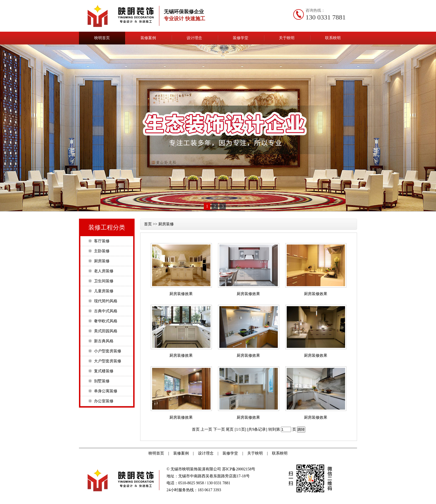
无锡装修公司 (21, 502)
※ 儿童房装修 (101, 291)
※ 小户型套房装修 (105, 351)
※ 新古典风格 (101, 341)
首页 (148, 224)
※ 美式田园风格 (103, 331)
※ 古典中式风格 (103, 311)
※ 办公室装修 (101, 401)
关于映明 (287, 38)
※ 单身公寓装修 (103, 391)
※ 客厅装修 (99, 241)
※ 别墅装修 (99, 381)
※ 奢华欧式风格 (103, 321)
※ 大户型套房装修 (105, 361)
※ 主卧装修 (99, 251)
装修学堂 (241, 38)
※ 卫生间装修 (101, 281)
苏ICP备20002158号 (239, 469)
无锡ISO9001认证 (5, 502)
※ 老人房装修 (101, 271)
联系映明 (333, 38)
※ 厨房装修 (99, 261)
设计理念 (194, 38)
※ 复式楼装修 (101, 371)
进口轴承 (14, 502)
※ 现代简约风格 (103, 301)
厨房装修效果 (181, 294)
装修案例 (148, 38)
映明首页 (102, 38)
